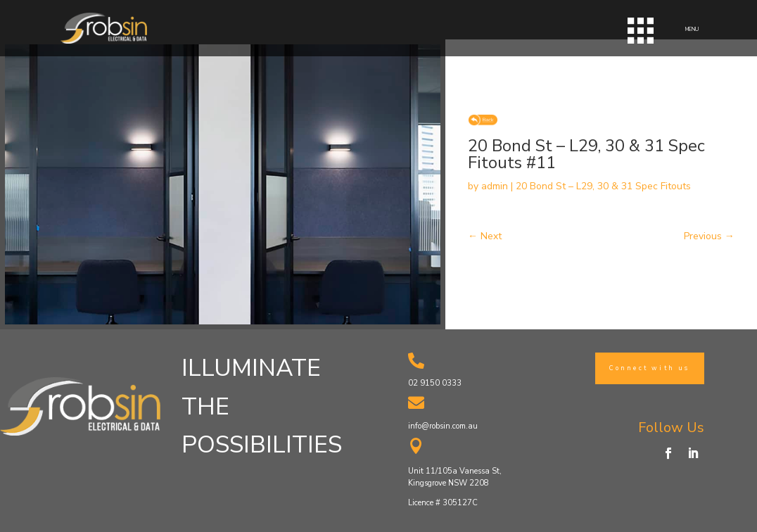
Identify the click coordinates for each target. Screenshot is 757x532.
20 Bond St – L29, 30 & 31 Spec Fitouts (603, 186)
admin (495, 186)
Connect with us (650, 368)
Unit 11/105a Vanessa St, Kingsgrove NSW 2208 (455, 477)
